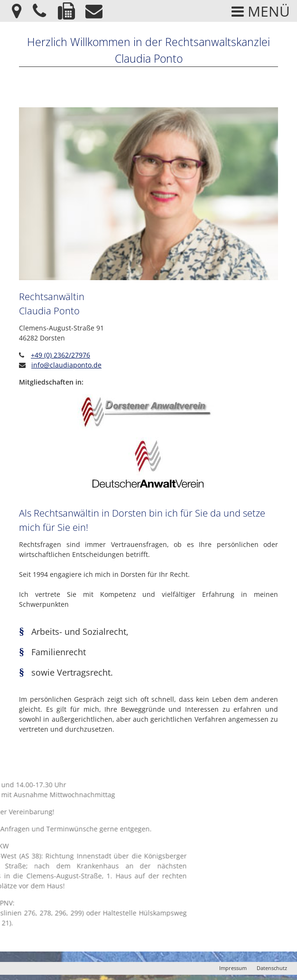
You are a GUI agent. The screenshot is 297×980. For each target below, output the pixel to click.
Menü (261, 11)
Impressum (233, 968)
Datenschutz (272, 968)
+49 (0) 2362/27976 (60, 355)
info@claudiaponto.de (66, 365)
